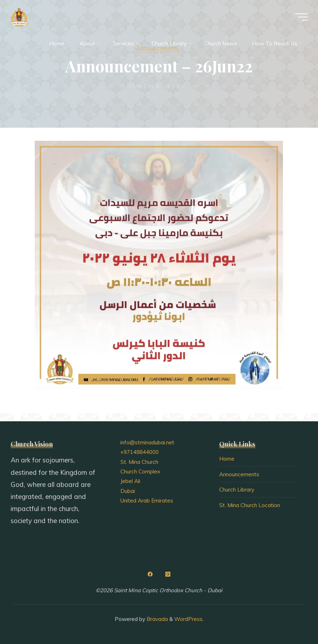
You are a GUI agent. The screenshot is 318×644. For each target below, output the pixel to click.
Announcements (239, 474)
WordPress (188, 619)
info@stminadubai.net (147, 442)
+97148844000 (140, 452)
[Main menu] (301, 17)
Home (227, 459)
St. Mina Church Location (250, 505)
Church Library (237, 490)
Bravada (157, 619)
